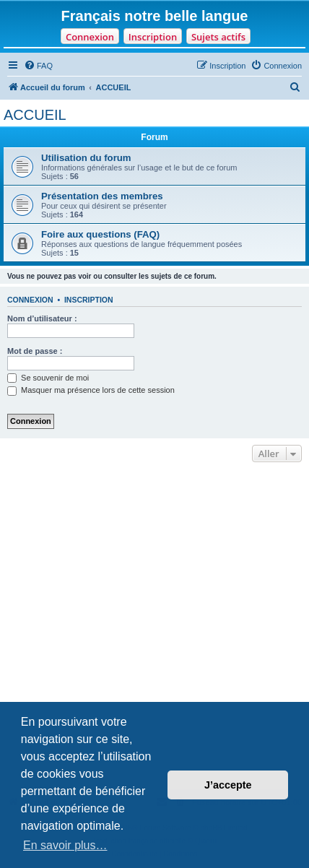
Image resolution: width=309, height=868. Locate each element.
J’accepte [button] (228, 785)
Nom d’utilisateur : (42, 318)
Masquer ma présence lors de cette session (91, 390)
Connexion (90, 37)
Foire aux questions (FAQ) (100, 234)
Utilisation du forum (86, 158)
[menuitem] (38, 66)
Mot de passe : (35, 351)
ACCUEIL (35, 115)
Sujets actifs (218, 37)
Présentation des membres (102, 196)
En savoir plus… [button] (65, 845)
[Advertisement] (154, 628)
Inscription (153, 37)
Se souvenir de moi (48, 378)
